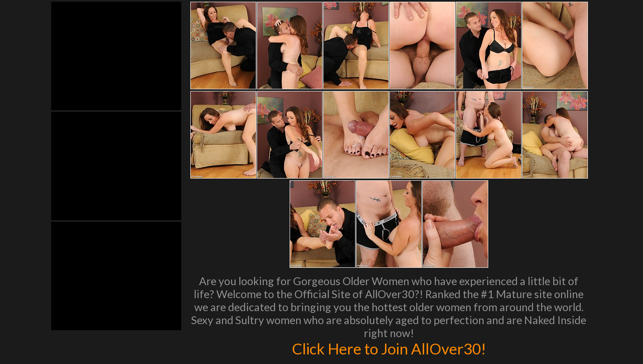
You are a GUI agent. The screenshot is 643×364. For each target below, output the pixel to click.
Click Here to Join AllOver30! (389, 348)
